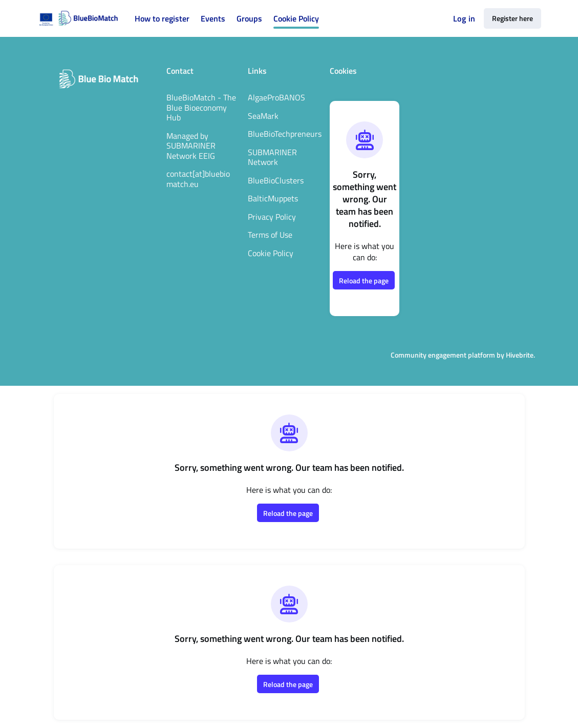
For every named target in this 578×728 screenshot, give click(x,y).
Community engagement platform (443, 355)
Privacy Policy (272, 217)
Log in (464, 18)
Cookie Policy (271, 253)
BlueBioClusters (276, 180)
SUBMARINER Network (272, 157)
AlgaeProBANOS (276, 97)
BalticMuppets (273, 198)
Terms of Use (270, 235)
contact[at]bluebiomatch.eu (198, 179)
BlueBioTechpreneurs (285, 134)
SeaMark (263, 116)
